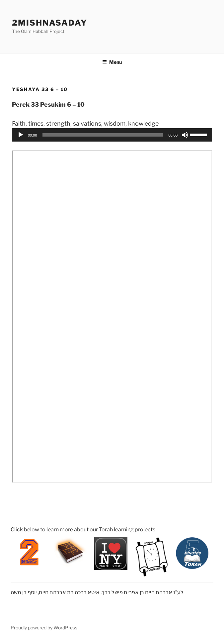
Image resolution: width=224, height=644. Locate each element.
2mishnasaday (50, 23)
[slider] (103, 135)
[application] (112, 135)
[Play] (21, 135)
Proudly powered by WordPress (44, 628)
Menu (112, 62)
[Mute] (185, 135)
